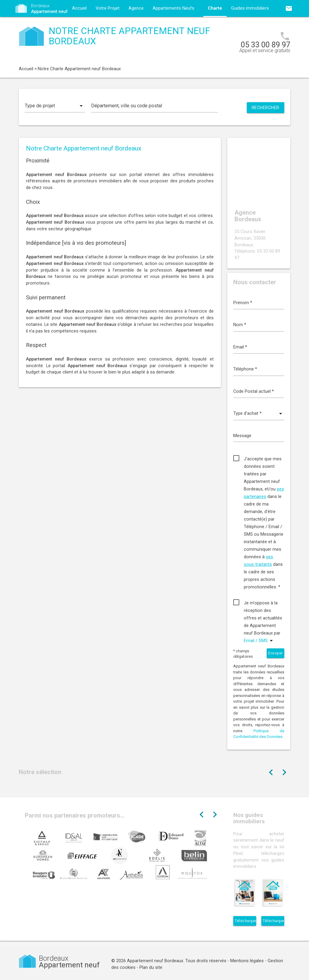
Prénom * (243, 303)
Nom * (240, 325)
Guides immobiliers (250, 8)
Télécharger (245, 921)
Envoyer (276, 653)
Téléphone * (245, 369)
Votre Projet (108, 8)
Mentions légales (247, 961)
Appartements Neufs (174, 8)
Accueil (79, 8)
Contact (80, 25)
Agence (136, 8)
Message (242, 436)
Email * (240, 347)
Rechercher (266, 108)
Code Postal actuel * (254, 391)
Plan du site (151, 967)
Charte (215, 8)
